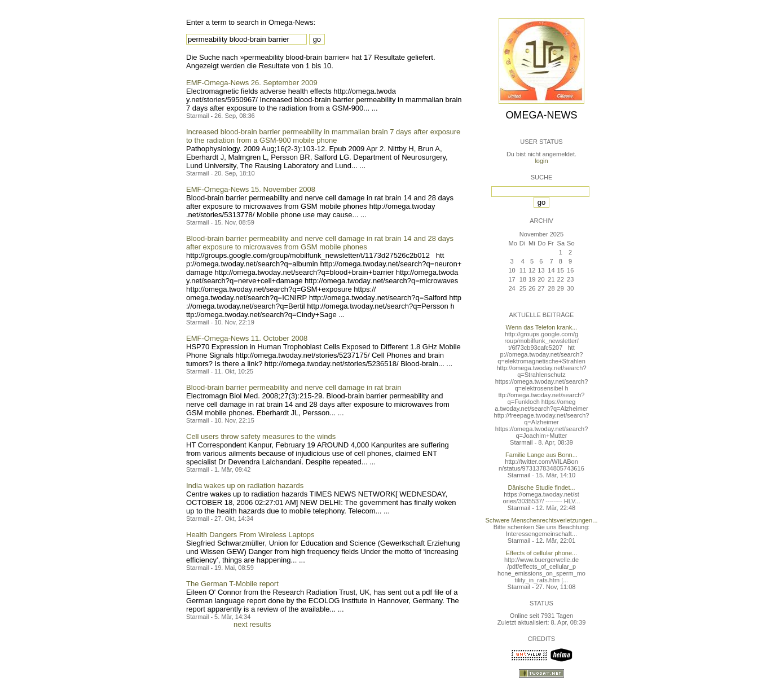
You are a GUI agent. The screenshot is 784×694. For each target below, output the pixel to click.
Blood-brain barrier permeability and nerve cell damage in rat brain (294, 387)
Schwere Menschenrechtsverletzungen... (542, 520)
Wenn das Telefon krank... (542, 327)
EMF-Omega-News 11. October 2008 (247, 338)
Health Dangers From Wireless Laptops (250, 535)
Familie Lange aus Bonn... (541, 455)
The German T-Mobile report (232, 584)
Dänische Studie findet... (541, 487)
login (541, 161)
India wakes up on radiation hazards (245, 486)
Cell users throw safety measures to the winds (261, 436)
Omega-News (541, 115)
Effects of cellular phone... (541, 553)
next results (252, 624)
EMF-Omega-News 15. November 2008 (251, 189)
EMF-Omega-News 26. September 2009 (252, 83)
